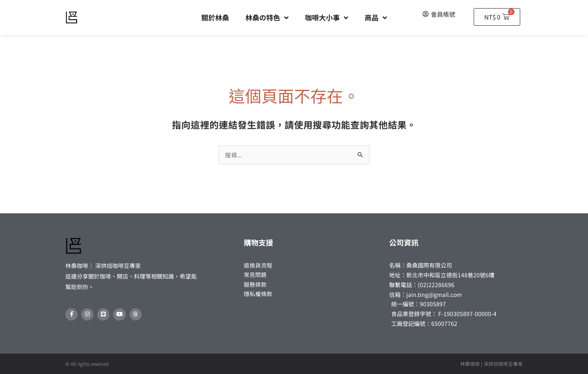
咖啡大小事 (327, 18)
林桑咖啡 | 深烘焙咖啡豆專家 (491, 364)
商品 (376, 18)
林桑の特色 (267, 18)
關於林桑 (215, 17)
